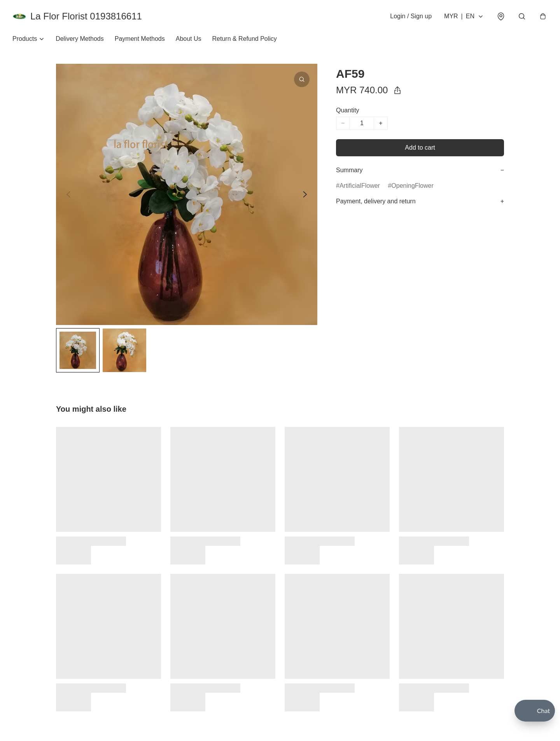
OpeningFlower (412, 186)
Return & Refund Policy (245, 39)
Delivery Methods (80, 39)
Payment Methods (140, 39)
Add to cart (420, 148)
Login (411, 16)
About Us (189, 39)
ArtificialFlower (360, 186)
